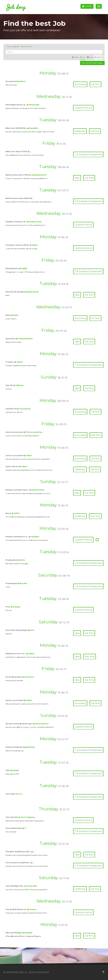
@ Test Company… (27, 817)
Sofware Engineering (16, 747)
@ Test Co (18, 794)
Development (12, 268)
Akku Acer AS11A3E (14, 128)
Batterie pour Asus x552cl (18, 198)
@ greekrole (19, 560)
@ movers (32, 909)
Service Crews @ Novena (17, 724)
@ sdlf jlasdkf (26, 933)
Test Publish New (14, 828)
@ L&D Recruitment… (39, 724)
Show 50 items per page (92, 63)
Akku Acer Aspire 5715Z (17, 152)
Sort (98, 57)
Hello (8, 315)
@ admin (34, 245)
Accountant (11, 81)
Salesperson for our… (16, 654)
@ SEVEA (15, 770)
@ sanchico (29, 677)
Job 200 (9, 385)
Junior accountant (15, 455)
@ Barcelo (22, 583)
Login (87, 6)
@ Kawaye (16, 607)
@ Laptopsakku (31, 128)
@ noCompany (24, 409)
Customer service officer (18, 245)
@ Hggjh (23, 268)
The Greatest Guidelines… (18, 863)
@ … (29, 152)
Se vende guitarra (14, 677)
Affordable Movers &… (16, 105)
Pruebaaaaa (11, 583)
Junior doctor (12, 466)
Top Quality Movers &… (16, 909)
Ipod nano (11, 339)
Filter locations (27, 46)
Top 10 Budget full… (15, 886)
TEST (8, 770)
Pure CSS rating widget (17, 630)
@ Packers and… (34, 222)
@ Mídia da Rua (32, 292)
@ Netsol (31, 747)
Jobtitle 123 (11, 409)
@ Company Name (24, 339)
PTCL (8, 607)
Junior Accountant (15, 432)
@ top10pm (34, 537)
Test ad (9, 794)
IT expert (10, 362)
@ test (31, 630)
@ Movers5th (33, 105)
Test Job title (12, 817)
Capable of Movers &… (16, 222)
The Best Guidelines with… (18, 852)
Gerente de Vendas (15, 292)
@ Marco (21, 81)
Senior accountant (15, 700)
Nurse (9, 513)
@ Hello (15, 315)
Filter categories (13, 46)
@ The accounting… (33, 432)
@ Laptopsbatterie (37, 175)
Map (75, 57)
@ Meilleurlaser (37, 490)
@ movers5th (31, 886)
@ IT (24, 828)
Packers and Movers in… (17, 537)
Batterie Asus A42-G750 (17, 175)
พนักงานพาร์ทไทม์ (12, 933)
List (83, 57)
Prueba (9, 560)
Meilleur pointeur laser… (17, 490)
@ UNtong (18, 385)
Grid (90, 57)
